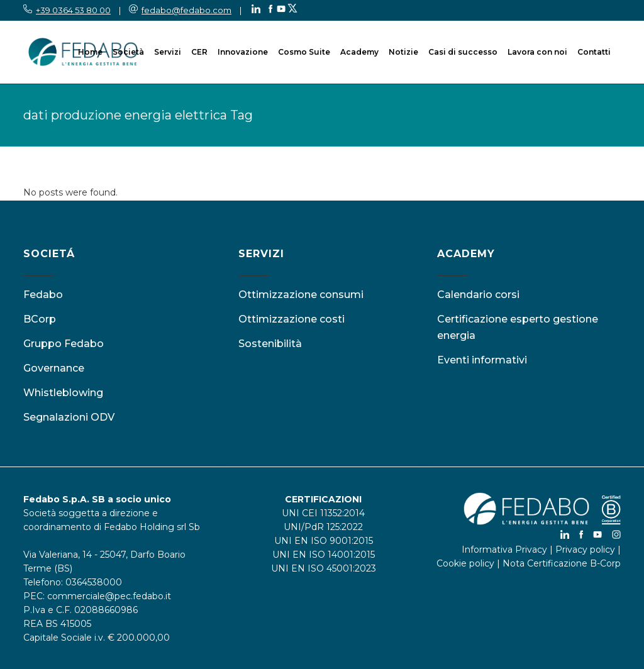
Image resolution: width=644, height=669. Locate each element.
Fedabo (43, 295)
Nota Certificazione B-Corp (562, 563)
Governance (54, 368)
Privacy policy (585, 550)
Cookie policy (465, 563)
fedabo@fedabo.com (186, 10)
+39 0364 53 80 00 (73, 10)
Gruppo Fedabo (64, 344)
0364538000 (94, 582)
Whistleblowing (63, 393)
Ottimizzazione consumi (301, 295)
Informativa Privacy (504, 550)
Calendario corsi (478, 295)
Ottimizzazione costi (291, 319)
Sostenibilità (270, 344)
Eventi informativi (482, 360)
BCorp (40, 319)
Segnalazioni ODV (69, 417)
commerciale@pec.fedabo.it (109, 596)
